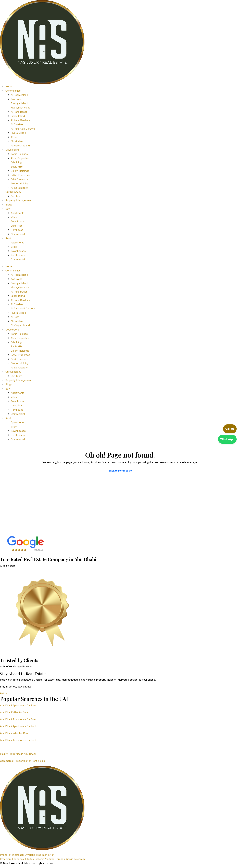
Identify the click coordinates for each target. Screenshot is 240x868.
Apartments (18, 213)
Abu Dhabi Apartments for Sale (18, 705)
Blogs (9, 205)
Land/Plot (16, 226)
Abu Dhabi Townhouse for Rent (18, 740)
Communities (13, 91)
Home (9, 86)
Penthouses (18, 255)
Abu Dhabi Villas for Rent (14, 733)
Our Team (16, 196)
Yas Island (17, 99)
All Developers (19, 188)
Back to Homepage (120, 471)
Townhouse (18, 221)
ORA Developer (20, 179)
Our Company (13, 192)
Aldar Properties (20, 158)
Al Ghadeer (17, 124)
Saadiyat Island (19, 103)
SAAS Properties (20, 175)
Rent (8, 238)
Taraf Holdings (19, 154)
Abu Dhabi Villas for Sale (14, 712)
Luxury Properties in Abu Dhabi (18, 754)
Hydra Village (18, 133)
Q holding (16, 162)
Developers (12, 150)
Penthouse (17, 230)
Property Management (18, 200)
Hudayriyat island (21, 108)
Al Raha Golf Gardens (23, 129)
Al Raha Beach (19, 112)
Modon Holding (20, 183)
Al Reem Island (19, 95)
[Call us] (225, 429)
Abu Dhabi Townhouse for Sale (18, 719)
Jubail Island (18, 116)
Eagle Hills (17, 167)
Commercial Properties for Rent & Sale (22, 761)
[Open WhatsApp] (225, 439)
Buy (8, 209)
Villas (14, 217)
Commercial (18, 234)
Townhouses (18, 251)
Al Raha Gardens (20, 120)
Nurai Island (17, 141)
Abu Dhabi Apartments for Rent (18, 726)
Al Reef (15, 137)
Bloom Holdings (20, 171)
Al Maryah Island (20, 146)
